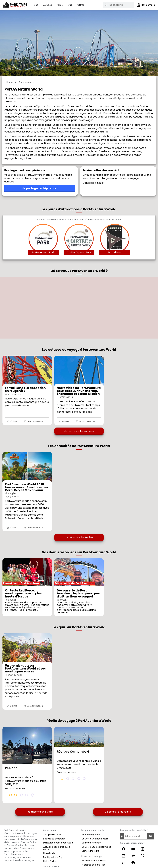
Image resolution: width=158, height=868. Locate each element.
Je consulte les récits (118, 812)
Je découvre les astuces (79, 431)
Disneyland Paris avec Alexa (58, 843)
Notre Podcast (51, 861)
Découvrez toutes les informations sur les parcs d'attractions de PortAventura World (79, 220)
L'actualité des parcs (54, 839)
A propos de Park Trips (94, 865)
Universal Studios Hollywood (97, 847)
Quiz (70, 5)
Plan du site (49, 853)
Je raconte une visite (40, 812)
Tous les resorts (26, 82)
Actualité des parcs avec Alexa (57, 848)
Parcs (60, 5)
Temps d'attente (52, 835)
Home (10, 82)
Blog (36, 5)
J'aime (12, 421)
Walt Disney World (91, 835)
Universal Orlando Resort (95, 839)
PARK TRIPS (19, 5)
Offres (81, 5)
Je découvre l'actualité (79, 537)
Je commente (33, 421)
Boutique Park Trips (53, 857)
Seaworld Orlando (91, 843)
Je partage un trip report (40, 188)
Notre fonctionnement (94, 861)
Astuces (48, 5)
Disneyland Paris (90, 851)
